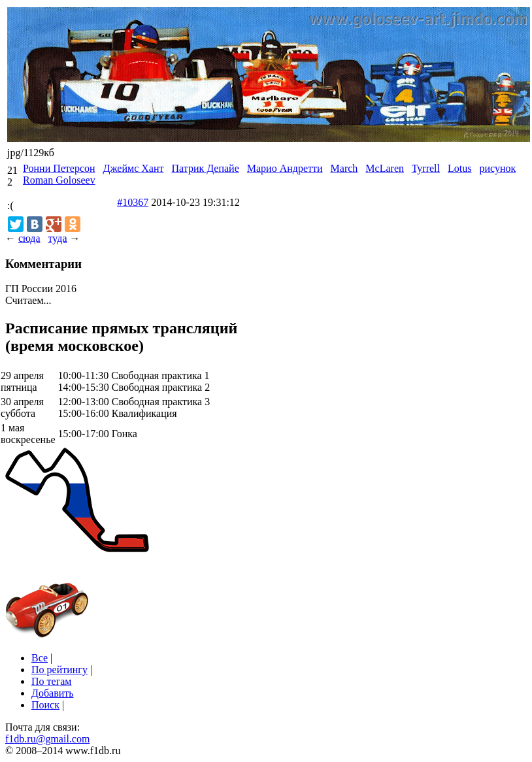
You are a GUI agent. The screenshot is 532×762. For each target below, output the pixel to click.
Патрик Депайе (205, 168)
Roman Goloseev (59, 180)
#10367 (133, 202)
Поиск (45, 705)
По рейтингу (59, 670)
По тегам (51, 681)
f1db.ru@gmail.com (47, 739)
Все (40, 658)
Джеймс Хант (134, 168)
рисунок (497, 168)
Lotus (459, 168)
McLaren (385, 168)
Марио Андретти (285, 168)
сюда (29, 238)
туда (57, 238)
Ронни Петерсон (59, 168)
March (344, 168)
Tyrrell (426, 168)
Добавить (53, 693)
